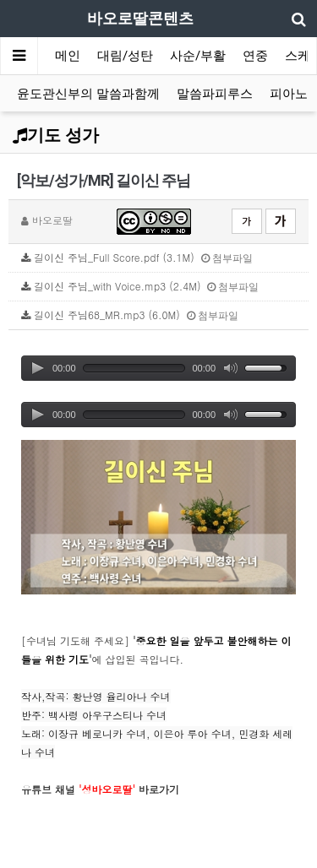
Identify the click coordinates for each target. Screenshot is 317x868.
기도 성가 (56, 135)
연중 (255, 56)
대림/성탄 (125, 56)
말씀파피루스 (215, 94)
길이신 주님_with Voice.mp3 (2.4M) (140, 286)
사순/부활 (198, 56)
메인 (68, 56)
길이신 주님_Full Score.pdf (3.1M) (137, 257)
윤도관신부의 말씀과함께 (88, 94)
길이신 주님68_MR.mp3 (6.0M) (130, 315)
